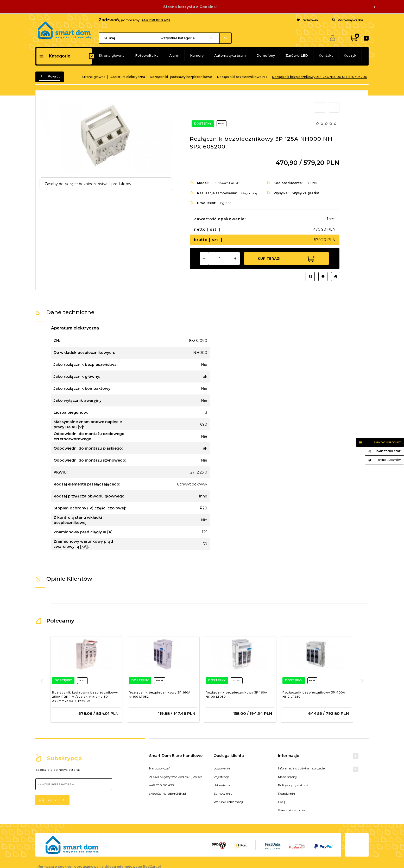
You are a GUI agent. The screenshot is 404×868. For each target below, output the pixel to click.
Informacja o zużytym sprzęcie (301, 768)
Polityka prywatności (294, 785)
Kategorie (55, 56)
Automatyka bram (230, 55)
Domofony (266, 55)
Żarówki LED (297, 55)
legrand (226, 203)
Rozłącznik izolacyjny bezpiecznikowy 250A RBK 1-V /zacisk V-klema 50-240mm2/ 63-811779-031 (85, 697)
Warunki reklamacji (228, 802)
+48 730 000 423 (156, 20)
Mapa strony (288, 777)
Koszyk (350, 55)
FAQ (282, 802)
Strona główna (112, 55)
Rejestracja (222, 777)
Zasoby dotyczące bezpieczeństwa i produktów (88, 184)
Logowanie (222, 768)
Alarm (174, 55)
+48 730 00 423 (162, 785)
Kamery (197, 55)
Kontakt (326, 55)
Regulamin (286, 793)
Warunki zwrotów (292, 810)
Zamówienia (223, 793)
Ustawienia (222, 785)
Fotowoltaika (147, 55)
